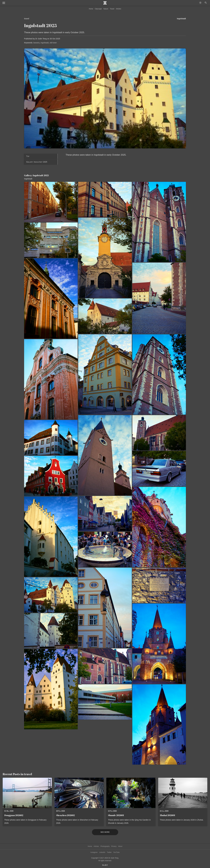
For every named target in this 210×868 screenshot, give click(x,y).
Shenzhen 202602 (65, 815)
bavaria (36, 43)
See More (105, 832)
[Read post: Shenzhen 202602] (79, 793)
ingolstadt (45, 43)
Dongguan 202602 (14, 815)
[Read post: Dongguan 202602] (27, 793)
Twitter (109, 852)
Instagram (94, 852)
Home (91, 9)
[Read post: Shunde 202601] (131, 793)
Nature (106, 9)
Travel (112, 9)
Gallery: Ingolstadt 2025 (37, 162)
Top (28, 156)
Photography (105, 846)
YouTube (116, 852)
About (120, 846)
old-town (53, 43)
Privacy (114, 846)
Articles (118, 9)
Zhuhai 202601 (167, 815)
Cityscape (98, 9)
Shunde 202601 (116, 815)
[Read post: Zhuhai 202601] (183, 793)
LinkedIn (102, 852)
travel (27, 19)
